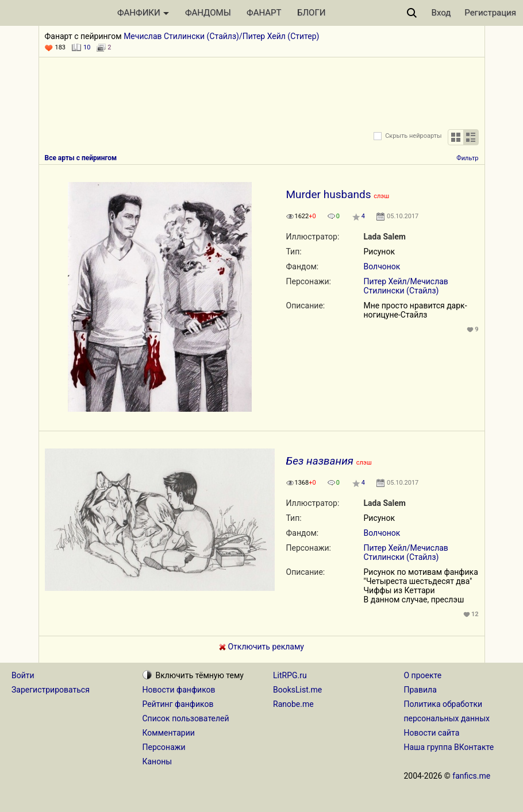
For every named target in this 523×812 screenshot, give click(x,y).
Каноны (157, 761)
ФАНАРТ (264, 13)
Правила (420, 690)
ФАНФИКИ (143, 13)
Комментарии (169, 733)
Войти (23, 675)
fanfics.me (471, 776)
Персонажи (164, 747)
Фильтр (467, 158)
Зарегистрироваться (51, 690)
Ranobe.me (293, 704)
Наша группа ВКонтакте (449, 747)
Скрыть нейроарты (413, 136)
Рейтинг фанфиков (178, 704)
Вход (441, 13)
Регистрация (490, 13)
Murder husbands (329, 194)
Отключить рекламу (261, 647)
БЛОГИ (311, 13)
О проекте (423, 675)
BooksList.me (297, 690)
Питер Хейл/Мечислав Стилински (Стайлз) (406, 286)
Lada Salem (385, 237)
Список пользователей (186, 718)
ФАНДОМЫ (208, 13)
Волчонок (382, 266)
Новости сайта (432, 733)
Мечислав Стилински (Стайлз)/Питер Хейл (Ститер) (221, 36)
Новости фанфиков (179, 690)
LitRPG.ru (290, 675)
